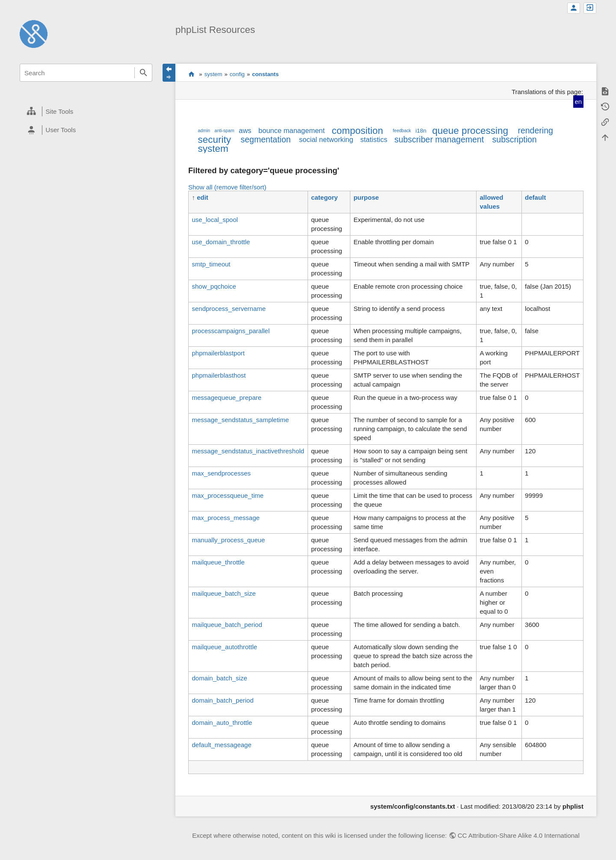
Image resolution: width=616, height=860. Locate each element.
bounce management (292, 130)
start (191, 74)
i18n (421, 131)
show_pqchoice (214, 286)
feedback (402, 130)
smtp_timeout (211, 264)
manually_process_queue (228, 540)
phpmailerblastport (218, 353)
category (324, 197)
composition (358, 131)
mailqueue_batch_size (224, 593)
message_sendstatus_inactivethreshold (248, 451)
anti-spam (225, 130)
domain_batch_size (219, 678)
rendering (535, 130)
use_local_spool (215, 220)
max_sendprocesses (221, 473)
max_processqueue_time (228, 495)
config (237, 74)
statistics (374, 139)
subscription (515, 139)
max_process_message (225, 518)
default (535, 197)
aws (245, 130)
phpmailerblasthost (219, 375)
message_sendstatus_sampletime (240, 420)
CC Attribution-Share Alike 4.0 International (519, 835)
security (214, 140)
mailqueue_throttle (218, 562)
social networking (326, 139)
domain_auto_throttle (222, 723)
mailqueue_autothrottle (224, 647)
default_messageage (221, 745)
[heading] (86, 112)
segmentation (266, 139)
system (213, 74)
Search (143, 73)
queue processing (470, 131)
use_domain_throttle (221, 242)
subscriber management (439, 139)
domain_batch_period (222, 700)
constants (265, 74)
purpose (366, 197)
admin (204, 130)
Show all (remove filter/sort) (227, 187)
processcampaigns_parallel (231, 331)
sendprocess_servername (229, 309)
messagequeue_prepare (227, 397)
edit (203, 197)
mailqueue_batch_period (227, 625)
